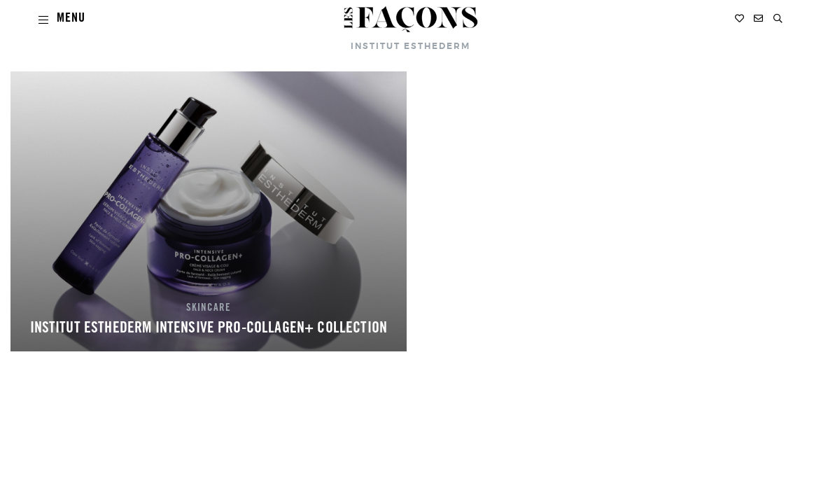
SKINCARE (209, 309)
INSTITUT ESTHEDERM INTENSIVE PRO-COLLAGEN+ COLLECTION (209, 329)
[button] (778, 19)
